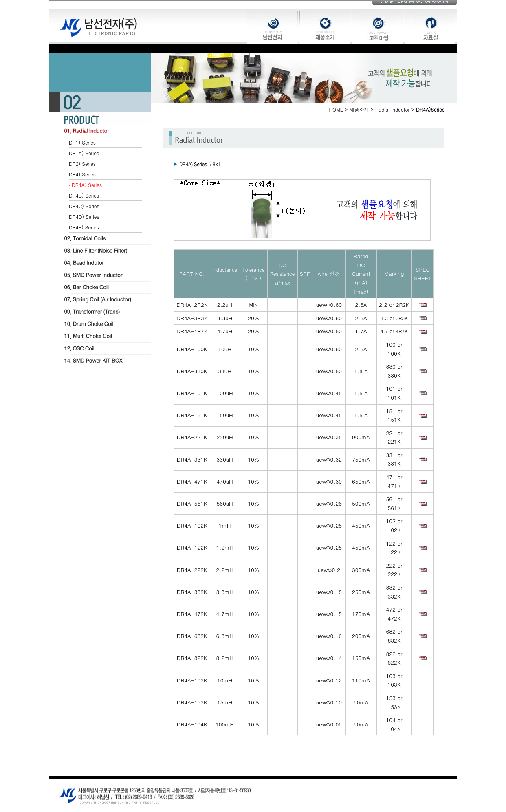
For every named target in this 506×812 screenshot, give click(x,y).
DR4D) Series (84, 217)
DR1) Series (82, 142)
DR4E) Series (84, 227)
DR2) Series (82, 164)
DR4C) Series (84, 206)
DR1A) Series (84, 153)
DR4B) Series (84, 195)
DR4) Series (82, 174)
